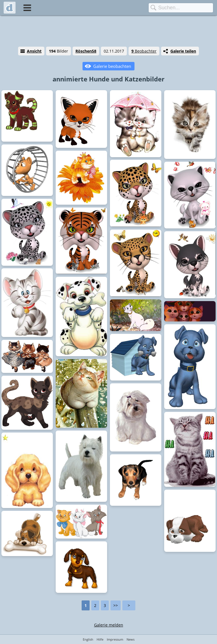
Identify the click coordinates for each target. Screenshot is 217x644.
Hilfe (100, 639)
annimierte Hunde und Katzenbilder (108, 79)
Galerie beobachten (112, 66)
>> (116, 605)
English (88, 639)
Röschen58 (86, 51)
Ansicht (34, 51)
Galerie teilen (183, 51)
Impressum (115, 639)
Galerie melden (109, 625)
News (131, 639)
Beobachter (144, 51)
